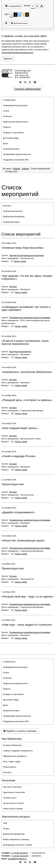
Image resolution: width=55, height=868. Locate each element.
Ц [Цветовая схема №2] (15, 15)
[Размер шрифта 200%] (42, 6)
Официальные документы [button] (15, 756)
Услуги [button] (6, 111)
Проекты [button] (7, 127)
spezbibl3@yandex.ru (17, 859)
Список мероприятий (40, 169)
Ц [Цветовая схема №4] (23, 15)
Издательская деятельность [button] (16, 122)
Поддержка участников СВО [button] (16, 160)
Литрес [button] (6, 829)
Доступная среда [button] (11, 138)
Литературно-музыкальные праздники (27, 255)
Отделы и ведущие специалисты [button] (18, 751)
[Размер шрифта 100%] (33, 6)
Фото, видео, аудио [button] (12, 762)
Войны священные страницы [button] (16, 839)
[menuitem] (27, 100)
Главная (16, 169)
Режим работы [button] (10, 767)
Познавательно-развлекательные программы (30, 318)
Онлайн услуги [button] (10, 798)
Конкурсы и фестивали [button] (13, 133)
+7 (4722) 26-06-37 (20, 853)
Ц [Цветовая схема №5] (27, 15)
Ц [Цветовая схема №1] (12, 15)
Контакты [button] (7, 206)
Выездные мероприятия (20, 352)
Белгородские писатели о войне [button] (17, 845)
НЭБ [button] (5, 823)
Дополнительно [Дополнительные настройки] (19, 23)
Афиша (25, 169)
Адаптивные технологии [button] (14, 792)
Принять (8, 59)
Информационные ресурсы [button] (15, 105)
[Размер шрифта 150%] (37, 6)
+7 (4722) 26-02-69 (20, 856)
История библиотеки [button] (12, 745)
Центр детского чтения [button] (13, 803)
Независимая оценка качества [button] (17, 154)
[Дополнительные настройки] (6, 23)
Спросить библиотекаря (27, 89)
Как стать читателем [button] (12, 787)
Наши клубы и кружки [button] (13, 809)
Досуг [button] (6, 143)
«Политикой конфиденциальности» (17, 53)
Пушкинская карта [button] (11, 149)
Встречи (13, 287)
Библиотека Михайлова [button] (14, 217)
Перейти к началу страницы (20, 731)
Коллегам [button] (7, 116)
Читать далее (20, 261)
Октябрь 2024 (11, 172)
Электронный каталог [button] (13, 211)
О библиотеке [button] (9, 100)
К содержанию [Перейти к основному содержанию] (13, 6)
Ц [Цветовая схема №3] (19, 15)
